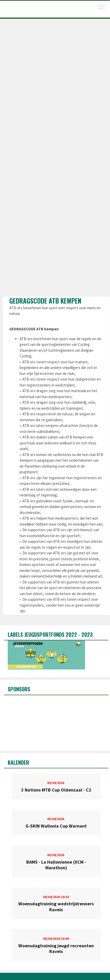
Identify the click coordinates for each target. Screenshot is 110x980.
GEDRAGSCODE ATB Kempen (45, 301)
